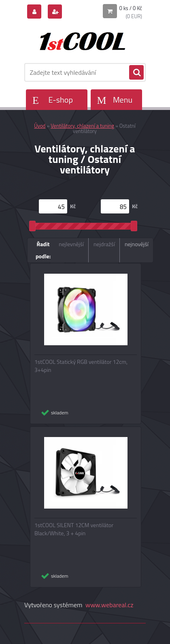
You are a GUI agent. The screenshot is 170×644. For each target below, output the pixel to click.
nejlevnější (71, 244)
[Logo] (80, 40)
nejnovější (137, 244)
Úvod (40, 126)
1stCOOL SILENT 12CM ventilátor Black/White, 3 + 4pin (74, 529)
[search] (136, 73)
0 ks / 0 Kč (131, 8)
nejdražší (104, 244)
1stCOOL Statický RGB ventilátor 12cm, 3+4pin (81, 366)
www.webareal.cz (109, 605)
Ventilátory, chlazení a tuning (82, 126)
